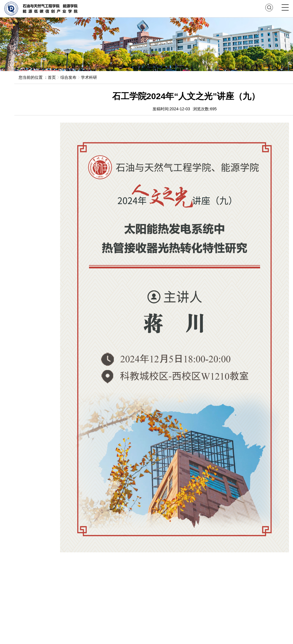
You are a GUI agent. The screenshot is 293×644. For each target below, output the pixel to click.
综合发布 (68, 77)
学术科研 (89, 77)
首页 (52, 77)
